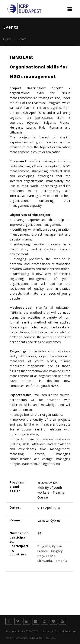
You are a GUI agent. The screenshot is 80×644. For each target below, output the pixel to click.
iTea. (53, 638)
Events (22, 39)
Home (7, 39)
